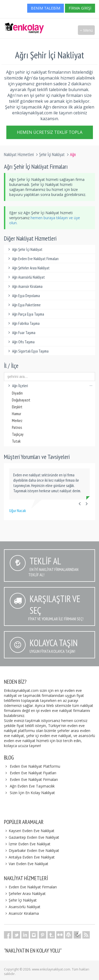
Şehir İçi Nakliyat (52, 154)
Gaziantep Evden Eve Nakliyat (32, 837)
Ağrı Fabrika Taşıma (23, 323)
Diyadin (17, 393)
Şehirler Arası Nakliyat (25, 894)
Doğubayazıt (21, 400)
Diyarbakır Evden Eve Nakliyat (32, 850)
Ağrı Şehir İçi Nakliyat (25, 249)
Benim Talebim (46, 8)
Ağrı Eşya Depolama (23, 296)
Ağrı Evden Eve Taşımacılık (32, 786)
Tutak (16, 441)
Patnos (17, 427)
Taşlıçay (18, 434)
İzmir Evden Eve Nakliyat (27, 844)
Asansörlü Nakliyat (22, 907)
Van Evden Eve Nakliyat (26, 864)
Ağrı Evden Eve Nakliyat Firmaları (33, 259)
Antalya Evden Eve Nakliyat (29, 857)
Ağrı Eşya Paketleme (24, 305)
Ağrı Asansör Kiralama (25, 286)
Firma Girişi (80, 8)
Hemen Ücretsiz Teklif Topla (50, 133)
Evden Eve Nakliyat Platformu (35, 766)
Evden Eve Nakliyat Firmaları (34, 779)
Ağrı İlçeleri (49, 386)
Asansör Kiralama (21, 913)
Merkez (17, 421)
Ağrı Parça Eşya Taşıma (25, 314)
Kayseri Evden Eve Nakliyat (29, 831)
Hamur (16, 414)
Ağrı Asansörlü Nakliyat (26, 277)
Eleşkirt (17, 407)
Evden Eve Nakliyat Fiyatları (33, 773)
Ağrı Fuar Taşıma (21, 333)
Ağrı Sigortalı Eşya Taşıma (28, 351)
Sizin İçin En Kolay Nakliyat (32, 793)
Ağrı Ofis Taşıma (21, 342)
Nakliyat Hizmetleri (19, 154)
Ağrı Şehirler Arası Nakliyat (28, 268)
